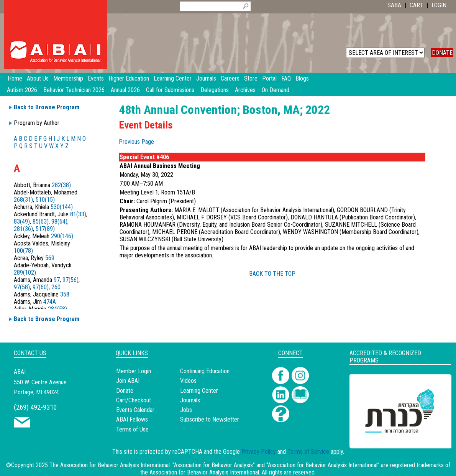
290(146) (62, 236)
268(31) (23, 200)
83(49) (22, 222)
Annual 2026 (125, 90)
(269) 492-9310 (35, 407)
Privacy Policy (259, 452)
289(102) (25, 273)
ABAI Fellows (132, 419)
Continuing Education (205, 371)
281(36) (23, 229)
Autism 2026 (22, 90)
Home (15, 78)
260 (56, 287)
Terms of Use (132, 429)
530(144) (62, 207)
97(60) (41, 287)
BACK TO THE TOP (272, 274)
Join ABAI (128, 381)
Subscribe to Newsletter (210, 419)
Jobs (186, 410)
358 (65, 294)
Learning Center (199, 391)
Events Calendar (135, 410)
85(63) (41, 222)
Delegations (215, 90)
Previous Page (136, 142)
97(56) (71, 280)
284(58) (57, 309)
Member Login (134, 371)
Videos (188, 381)
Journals (190, 400)
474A (50, 302)
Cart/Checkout (134, 400)
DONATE (442, 53)
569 (50, 258)
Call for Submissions (170, 90)
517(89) (45, 229)
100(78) (23, 251)
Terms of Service (308, 452)
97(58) (22, 287)
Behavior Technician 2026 (74, 90)
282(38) (61, 185)
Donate (125, 391)
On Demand (276, 90)
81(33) (78, 214)
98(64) (59, 222)
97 (57, 280)
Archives (245, 90)
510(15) (45, 200)
